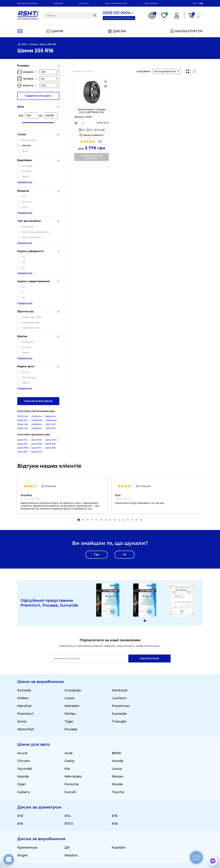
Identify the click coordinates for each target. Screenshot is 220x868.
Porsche (72, 652)
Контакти (84, 3)
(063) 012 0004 (27, 795)
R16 (20, 692)
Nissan (118, 645)
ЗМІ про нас (175, 807)
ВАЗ (21, 771)
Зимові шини (102, 814)
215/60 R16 (23, 293)
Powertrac (121, 574)
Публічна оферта (179, 820)
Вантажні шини (104, 820)
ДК (67, 716)
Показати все (25, 185)
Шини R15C (37, 312)
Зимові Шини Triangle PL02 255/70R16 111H (91, 111)
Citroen (24, 629)
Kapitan (119, 716)
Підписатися (149, 527)
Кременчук (27, 716)
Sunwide (119, 582)
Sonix (22, 590)
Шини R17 (36, 316)
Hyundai (25, 637)
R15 (115, 684)
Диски (97, 801)
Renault (72, 763)
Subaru (24, 660)
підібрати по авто (38, 96)
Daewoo (119, 747)
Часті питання (151, 3)
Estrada (24, 558)
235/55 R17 (51, 297)
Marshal (24, 574)
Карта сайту (175, 843)
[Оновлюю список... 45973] (106, 86)
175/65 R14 (36, 285)
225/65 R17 (37, 297)
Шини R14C (51, 308)
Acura (22, 621)
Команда (136, 820)
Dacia (69, 747)
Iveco (116, 755)
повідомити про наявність (91, 157)
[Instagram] (94, 860)
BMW (116, 621)
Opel (21, 652)
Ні (125, 423)
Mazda (23, 645)
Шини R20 (37, 320)
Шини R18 (50, 316)
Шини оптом (139, 807)
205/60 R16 (51, 289)
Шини (96, 795)
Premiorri (25, 582)
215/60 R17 (23, 297)
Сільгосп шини (104, 826)
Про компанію (177, 795)
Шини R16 (50, 312)
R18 (115, 692)
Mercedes (73, 645)
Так (97, 423)
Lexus (117, 637)
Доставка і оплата (143, 795)
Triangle (119, 590)
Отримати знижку (143, 814)
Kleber (23, 566)
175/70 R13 (23, 285)
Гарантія (58, 3)
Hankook (120, 558)
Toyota (118, 660)
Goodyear (73, 558)
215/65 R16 (36, 293)
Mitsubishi (26, 763)
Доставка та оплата (27, 3)
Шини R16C (23, 316)
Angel (22, 723)
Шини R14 (36, 308)
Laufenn (119, 566)
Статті (170, 801)
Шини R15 (22, 312)
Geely (69, 629)
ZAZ (115, 763)
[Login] (177, 15)
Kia (67, 637)
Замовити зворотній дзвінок (119, 18)
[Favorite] (164, 15)
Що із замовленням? (116, 3)
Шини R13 (22, 308)
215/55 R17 (50, 293)
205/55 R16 (37, 289)
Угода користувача (181, 826)
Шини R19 (22, 320)
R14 (68, 684)
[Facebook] (110, 860)
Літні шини (100, 807)
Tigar (69, 590)
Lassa (70, 566)
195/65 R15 (22, 289)
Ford (21, 755)
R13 (20, 684)
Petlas (70, 582)
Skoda (117, 652)
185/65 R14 (50, 285)
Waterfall (26, 597)
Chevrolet (26, 747)
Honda (118, 629)
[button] (79, 388)
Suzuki (70, 660)
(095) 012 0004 (27, 799)
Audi (68, 621)
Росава (71, 597)
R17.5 (69, 692)
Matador (72, 574)
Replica (71, 723)
